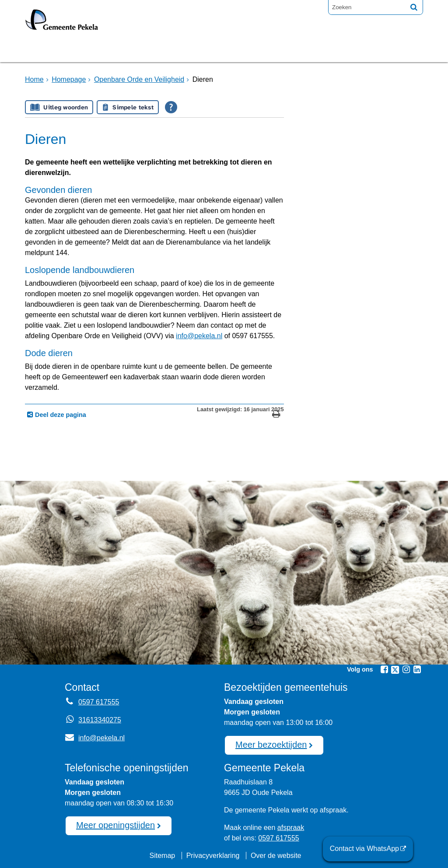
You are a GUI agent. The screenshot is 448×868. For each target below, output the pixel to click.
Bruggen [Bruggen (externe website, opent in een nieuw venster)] (112, 50)
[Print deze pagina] (276, 415)
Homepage (54, 50)
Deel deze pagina (60, 415)
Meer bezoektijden (271, 745)
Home (34, 79)
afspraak (291, 828)
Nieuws (267, 50)
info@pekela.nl (199, 336)
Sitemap (162, 856)
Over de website (276, 856)
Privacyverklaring (213, 856)
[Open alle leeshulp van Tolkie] (171, 107)
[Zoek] (414, 7)
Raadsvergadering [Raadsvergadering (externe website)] (191, 50)
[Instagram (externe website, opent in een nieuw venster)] (406, 669)
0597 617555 (278, 838)
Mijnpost (318, 50)
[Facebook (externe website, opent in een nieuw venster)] (384, 669)
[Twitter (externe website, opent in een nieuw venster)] (395, 670)
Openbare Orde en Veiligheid (139, 79)
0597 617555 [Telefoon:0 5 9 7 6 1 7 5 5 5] (99, 702)
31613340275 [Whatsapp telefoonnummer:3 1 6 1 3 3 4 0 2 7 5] (100, 720)
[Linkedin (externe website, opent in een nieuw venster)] (417, 669)
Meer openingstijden (115, 825)
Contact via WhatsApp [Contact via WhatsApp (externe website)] (364, 849)
